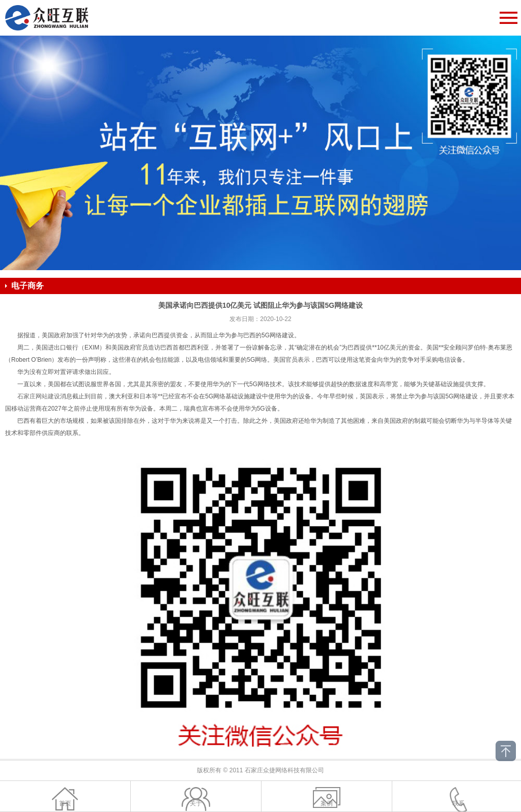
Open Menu (508, 18)
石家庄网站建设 (39, 396)
